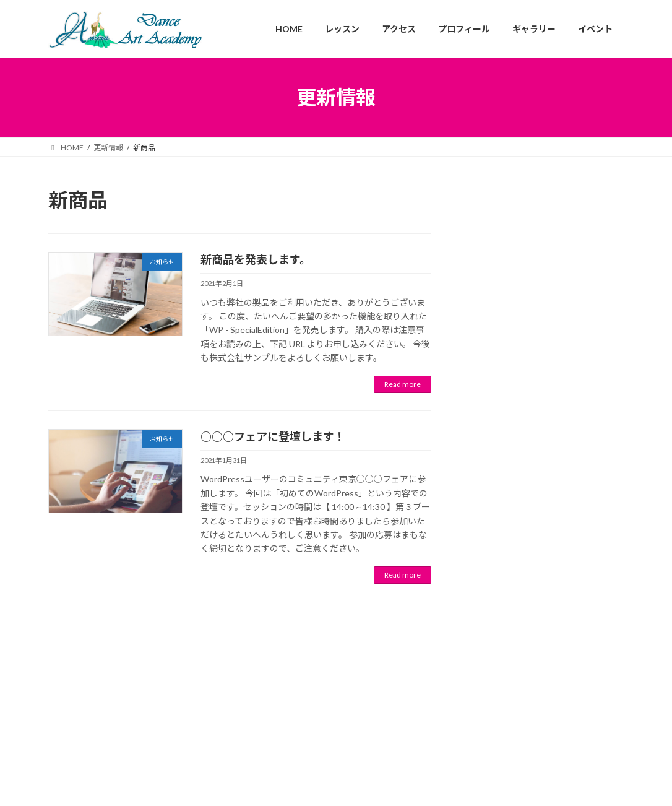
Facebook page (336, 749)
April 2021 (492, 535)
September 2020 (505, 629)
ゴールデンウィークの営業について (543, 240)
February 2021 (500, 559)
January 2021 (498, 582)
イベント (579, 323)
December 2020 (503, 605)
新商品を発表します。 (256, 259)
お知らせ (541, 225)
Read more (403, 384)
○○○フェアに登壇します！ (273, 436)
